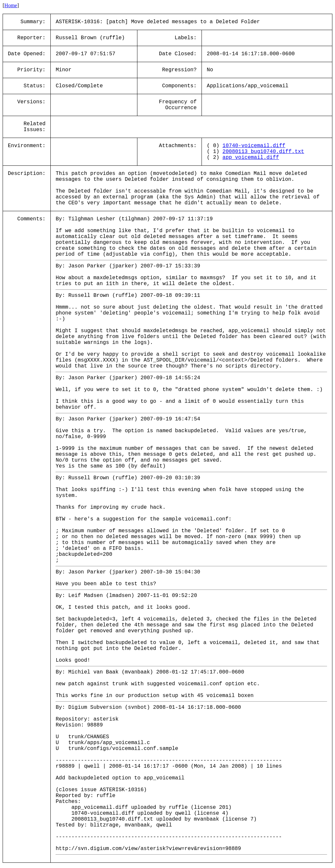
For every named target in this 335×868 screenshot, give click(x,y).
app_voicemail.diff (251, 158)
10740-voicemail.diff (254, 146)
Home (11, 5)
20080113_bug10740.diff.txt (263, 152)
